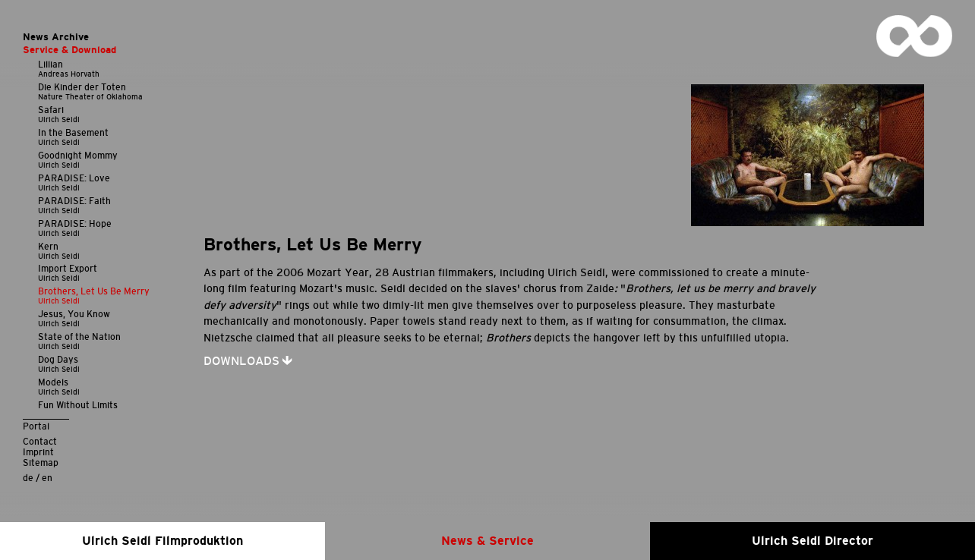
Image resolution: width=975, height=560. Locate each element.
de (28, 478)
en (47, 478)
